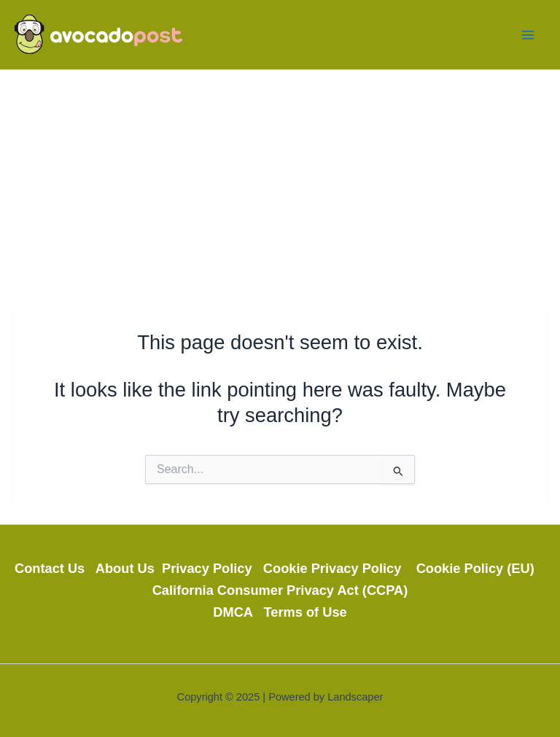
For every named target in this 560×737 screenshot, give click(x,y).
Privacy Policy (213, 568)
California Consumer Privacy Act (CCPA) (280, 590)
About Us (129, 568)
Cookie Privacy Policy (340, 568)
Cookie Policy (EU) (481, 568)
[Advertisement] (280, 179)
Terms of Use (306, 612)
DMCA (238, 612)
